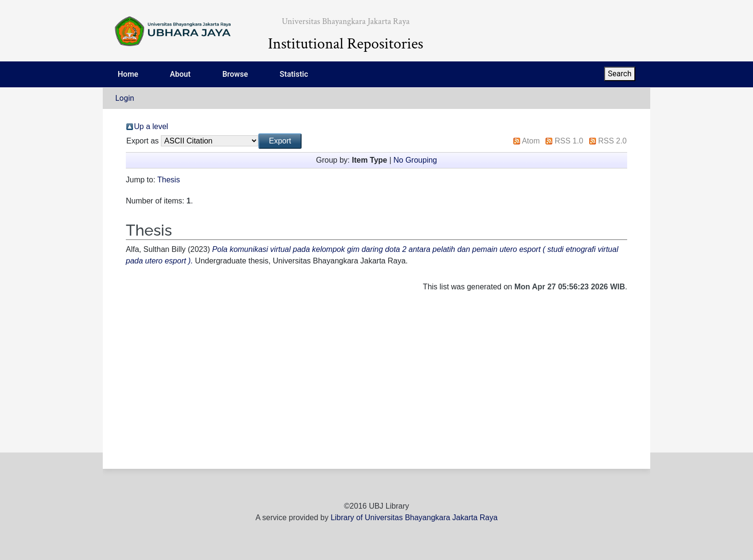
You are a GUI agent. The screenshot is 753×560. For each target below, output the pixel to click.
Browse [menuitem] (235, 74)
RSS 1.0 (569, 141)
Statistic (294, 74)
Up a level (151, 126)
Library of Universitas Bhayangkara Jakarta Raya (414, 518)
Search (620, 74)
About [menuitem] (180, 74)
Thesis (169, 180)
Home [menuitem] (128, 74)
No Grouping (415, 160)
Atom (531, 141)
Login (125, 98)
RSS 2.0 (612, 141)
